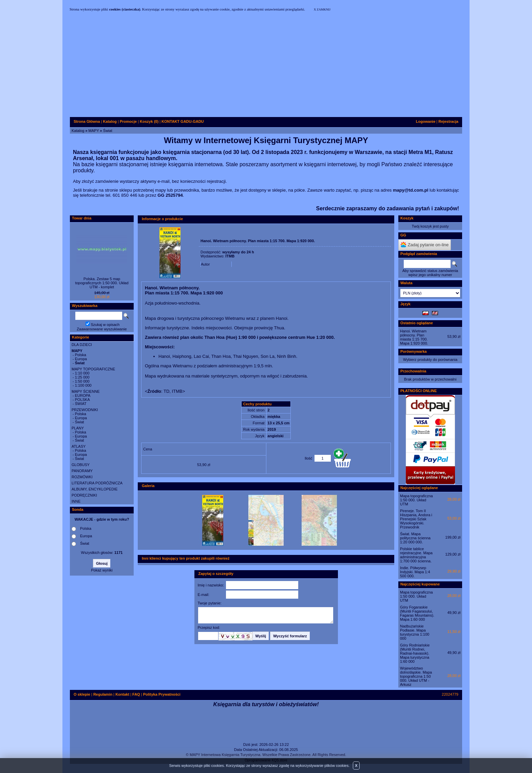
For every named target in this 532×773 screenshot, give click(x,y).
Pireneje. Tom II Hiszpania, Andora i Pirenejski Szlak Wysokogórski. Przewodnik (416, 519)
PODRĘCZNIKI (84, 495)
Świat (108, 131)
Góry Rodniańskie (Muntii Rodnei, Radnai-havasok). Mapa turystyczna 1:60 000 (415, 653)
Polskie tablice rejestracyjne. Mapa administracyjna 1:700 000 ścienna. (416, 555)
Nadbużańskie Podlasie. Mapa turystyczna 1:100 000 (415, 632)
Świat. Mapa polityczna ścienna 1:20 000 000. (415, 538)
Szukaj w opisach (105, 325)
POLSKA (82, 400)
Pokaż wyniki (102, 570)
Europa (81, 359)
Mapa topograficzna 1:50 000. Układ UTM (416, 500)
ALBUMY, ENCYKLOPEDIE (95, 489)
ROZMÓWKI (82, 477)
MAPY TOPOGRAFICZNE (93, 369)
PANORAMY (82, 471)
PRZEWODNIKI (85, 410)
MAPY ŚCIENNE (86, 391)
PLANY (78, 428)
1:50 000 (82, 381)
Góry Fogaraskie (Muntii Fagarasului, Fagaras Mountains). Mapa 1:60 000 (417, 613)
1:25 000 (82, 377)
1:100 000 (83, 385)
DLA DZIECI (82, 345)
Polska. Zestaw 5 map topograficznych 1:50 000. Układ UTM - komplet (102, 283)
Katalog (78, 131)
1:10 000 (82, 373)
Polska (81, 355)
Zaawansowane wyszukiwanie (102, 329)
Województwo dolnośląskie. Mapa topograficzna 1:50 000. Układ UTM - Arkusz (416, 676)
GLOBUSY (81, 465)
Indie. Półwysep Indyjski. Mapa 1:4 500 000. (415, 572)
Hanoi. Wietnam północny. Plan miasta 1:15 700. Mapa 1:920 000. (414, 337)
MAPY (94, 131)
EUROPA (83, 395)
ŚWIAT (81, 404)
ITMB (230, 256)
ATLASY (79, 446)
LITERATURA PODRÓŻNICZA (97, 483)
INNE (76, 501)
